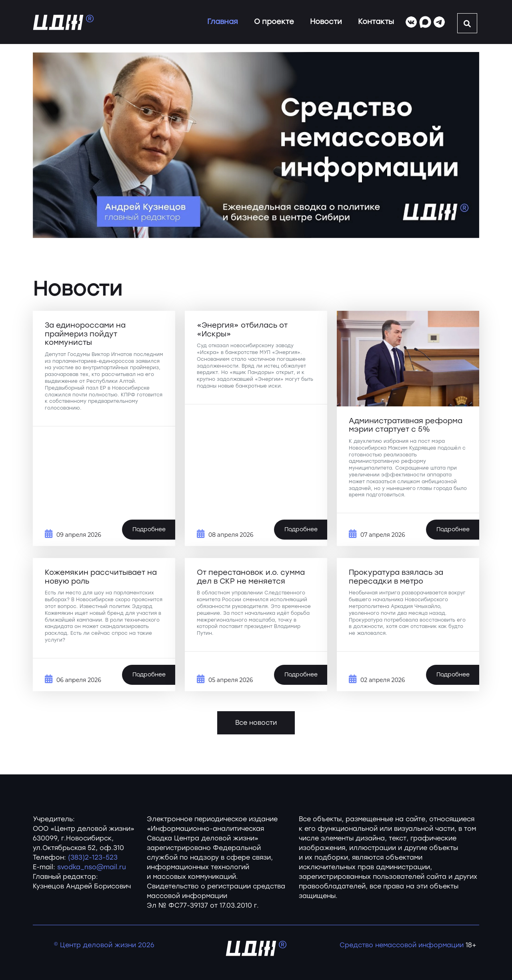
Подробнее (149, 529)
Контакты (376, 22)
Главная (223, 22)
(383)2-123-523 (93, 857)
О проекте (274, 22)
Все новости (256, 723)
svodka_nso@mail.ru (92, 867)
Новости (326, 22)
